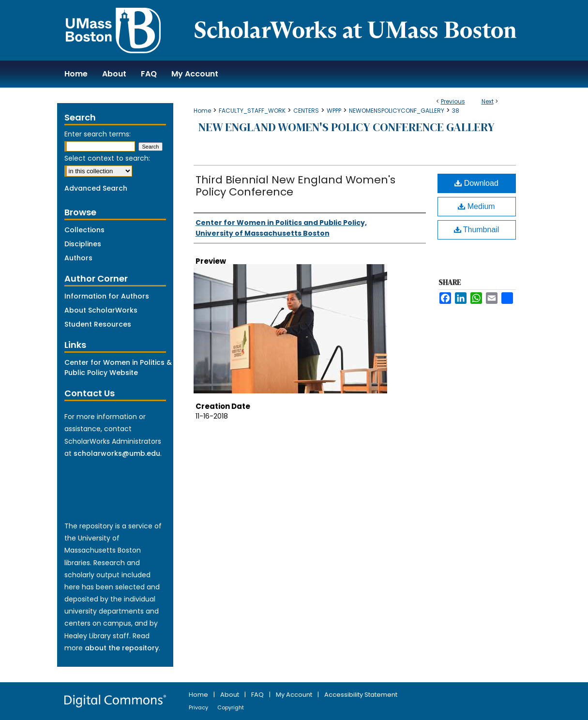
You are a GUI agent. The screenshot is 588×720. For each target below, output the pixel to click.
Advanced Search (96, 188)
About (230, 695)
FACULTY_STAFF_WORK (252, 111)
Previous (453, 101)
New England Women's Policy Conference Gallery (347, 127)
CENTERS (306, 111)
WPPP (334, 111)
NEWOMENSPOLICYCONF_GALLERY (397, 111)
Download (476, 183)
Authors (78, 258)
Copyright (231, 707)
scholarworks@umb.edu (117, 453)
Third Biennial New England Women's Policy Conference (295, 186)
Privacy (199, 707)
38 (456, 111)
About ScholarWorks (101, 310)
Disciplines (83, 244)
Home (202, 111)
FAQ (258, 695)
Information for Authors (107, 296)
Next (488, 101)
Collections (84, 230)
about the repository (122, 648)
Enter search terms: (98, 134)
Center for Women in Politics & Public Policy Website (118, 367)
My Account (295, 695)
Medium (476, 206)
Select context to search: (107, 158)
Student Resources (98, 324)
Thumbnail (477, 230)
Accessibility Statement (361, 695)
